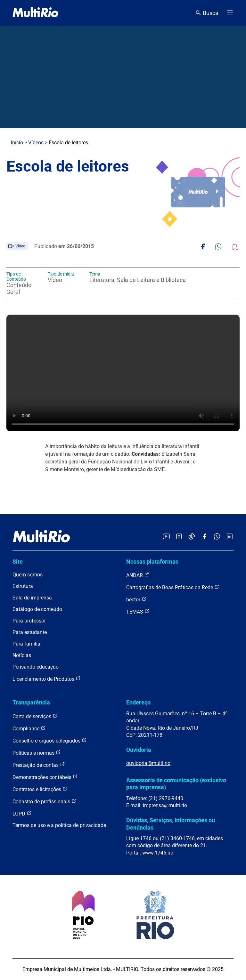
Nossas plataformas (152, 562)
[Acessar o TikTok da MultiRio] (192, 537)
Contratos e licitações (40, 789)
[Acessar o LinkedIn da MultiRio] (230, 537)
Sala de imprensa (32, 598)
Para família (26, 644)
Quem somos (28, 575)
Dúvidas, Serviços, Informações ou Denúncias (171, 824)
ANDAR (138, 575)
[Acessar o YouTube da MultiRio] (166, 537)
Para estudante (30, 632)
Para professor (29, 621)
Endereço (138, 702)
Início (17, 143)
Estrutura (23, 586)
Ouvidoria (139, 750)
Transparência (31, 702)
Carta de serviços (35, 716)
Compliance (29, 728)
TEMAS (138, 611)
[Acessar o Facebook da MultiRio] (204, 537)
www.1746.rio (158, 853)
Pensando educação (36, 667)
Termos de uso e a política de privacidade (59, 825)
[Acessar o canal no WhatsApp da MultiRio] (217, 537)
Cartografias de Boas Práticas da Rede (173, 587)
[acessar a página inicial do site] (35, 13)
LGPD (22, 813)
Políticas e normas (37, 753)
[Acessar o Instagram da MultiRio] (179, 537)
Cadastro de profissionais (45, 801)
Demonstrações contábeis (45, 777)
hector (136, 599)
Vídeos (36, 143)
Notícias (22, 655)
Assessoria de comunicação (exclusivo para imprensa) (176, 784)
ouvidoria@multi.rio (148, 763)
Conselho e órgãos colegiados (50, 740)
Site (18, 562)
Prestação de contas (39, 765)
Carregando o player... (123, 373)
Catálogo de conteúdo (37, 609)
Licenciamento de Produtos (47, 679)
